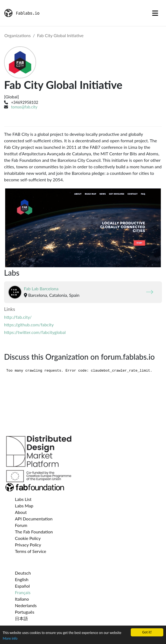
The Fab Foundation (34, 532)
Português (25, 612)
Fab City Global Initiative (60, 35)
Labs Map (24, 506)
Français (23, 592)
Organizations (17, 35)
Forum (21, 525)
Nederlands (26, 605)
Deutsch (23, 573)
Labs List (23, 499)
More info (10, 638)
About (21, 512)
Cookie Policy (28, 538)
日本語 (21, 618)
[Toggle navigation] (155, 13)
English (22, 579)
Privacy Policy (28, 545)
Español (22, 586)
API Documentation (34, 519)
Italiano (22, 599)
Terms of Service (31, 551)
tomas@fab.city (24, 107)
